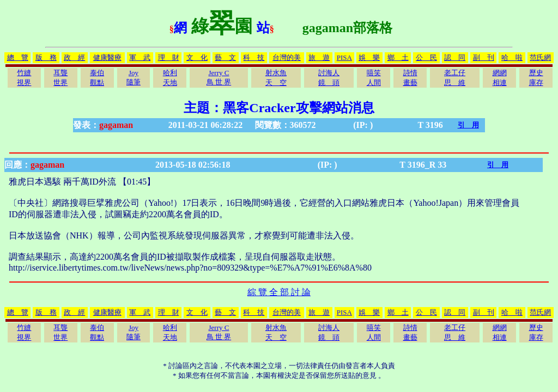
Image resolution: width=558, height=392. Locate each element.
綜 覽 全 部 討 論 (279, 292)
